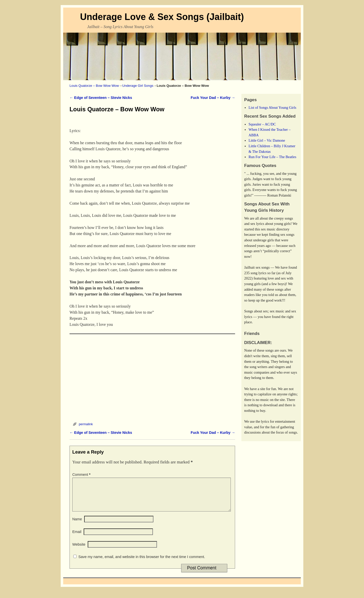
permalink (86, 424)
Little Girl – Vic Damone (267, 140)
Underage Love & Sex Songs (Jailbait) (162, 17)
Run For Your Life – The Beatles (272, 157)
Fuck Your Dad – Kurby (213, 98)
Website (79, 550)
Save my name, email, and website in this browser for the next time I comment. (142, 563)
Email (77, 538)
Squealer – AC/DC (262, 124)
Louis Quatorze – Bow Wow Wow (94, 86)
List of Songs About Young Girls (272, 108)
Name (77, 525)
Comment (82, 475)
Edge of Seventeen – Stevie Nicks (101, 98)
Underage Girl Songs (138, 86)
